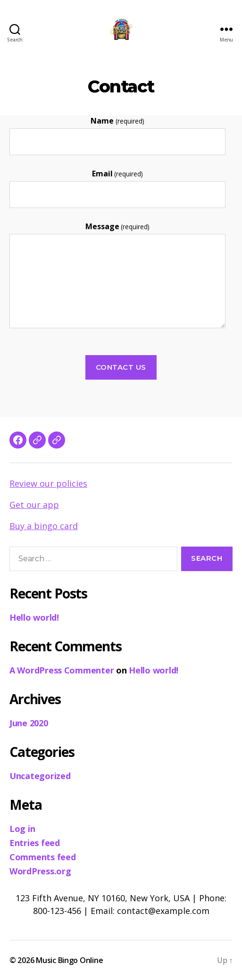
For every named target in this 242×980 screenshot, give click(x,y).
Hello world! (34, 617)
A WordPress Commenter (62, 670)
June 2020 (29, 723)
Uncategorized (40, 776)
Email (117, 174)
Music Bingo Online (69, 960)
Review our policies (48, 483)
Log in (22, 829)
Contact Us (121, 367)
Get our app (34, 505)
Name (117, 121)
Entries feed (35, 843)
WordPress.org (40, 871)
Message (117, 226)
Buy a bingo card (44, 526)
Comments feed (43, 857)
